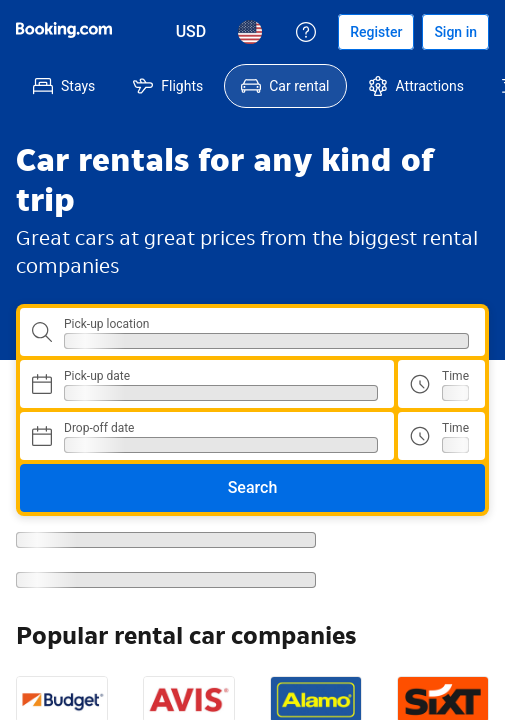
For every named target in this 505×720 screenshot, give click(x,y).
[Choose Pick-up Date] (207, 384)
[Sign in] (455, 32)
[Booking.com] (64, 30)
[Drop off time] (441, 436)
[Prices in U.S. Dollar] (191, 32)
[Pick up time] (441, 384)
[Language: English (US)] (250, 32)
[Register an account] (376, 32)
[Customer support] (306, 32)
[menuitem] (64, 86)
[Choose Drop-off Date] (207, 436)
